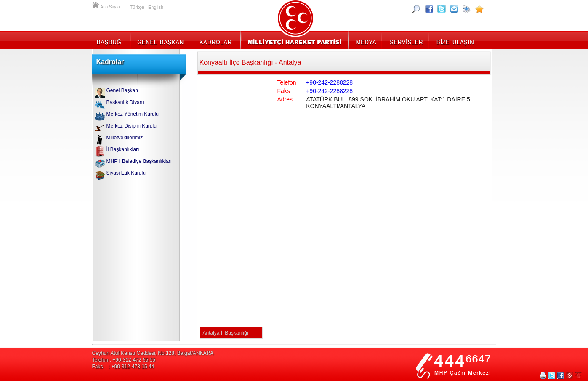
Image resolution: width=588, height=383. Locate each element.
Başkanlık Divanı (125, 102)
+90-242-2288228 (329, 82)
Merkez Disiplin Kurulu (132, 126)
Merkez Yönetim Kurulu (133, 114)
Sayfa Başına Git (578, 375)
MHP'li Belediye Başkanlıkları (139, 161)
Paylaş (569, 375)
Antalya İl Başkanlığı (226, 333)
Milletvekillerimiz (125, 138)
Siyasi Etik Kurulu (126, 173)
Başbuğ (111, 40)
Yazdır (543, 375)
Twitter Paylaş (552, 375)
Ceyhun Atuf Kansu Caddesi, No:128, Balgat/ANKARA (153, 353)
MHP (294, 40)
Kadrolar (215, 40)
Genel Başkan (161, 40)
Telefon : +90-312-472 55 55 (124, 360)
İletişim (454, 40)
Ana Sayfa (96, 4)
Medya (366, 40)
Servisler (406, 40)
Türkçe (137, 7)
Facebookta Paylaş (561, 375)
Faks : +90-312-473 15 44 (123, 367)
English (156, 7)
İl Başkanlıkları (123, 149)
